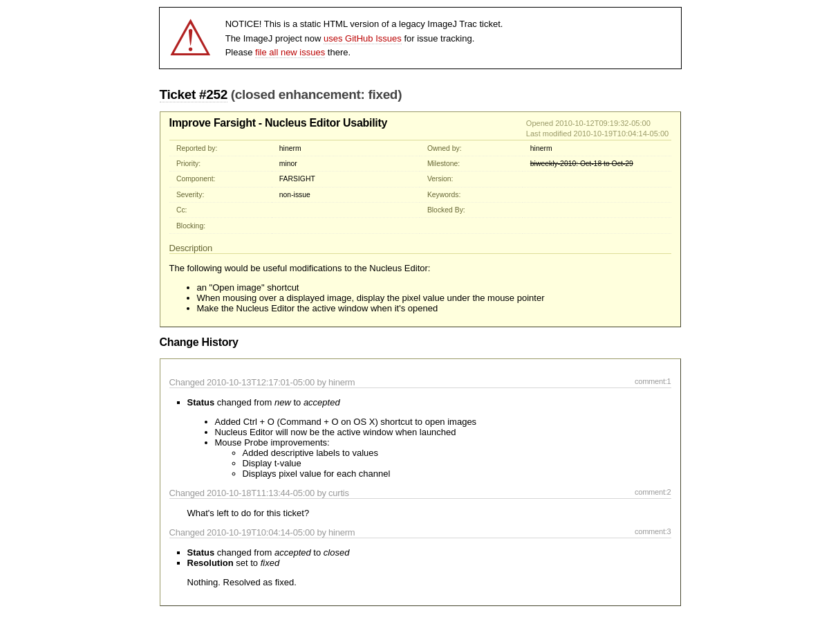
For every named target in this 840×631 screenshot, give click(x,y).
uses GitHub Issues (363, 38)
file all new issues (290, 52)
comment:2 (653, 492)
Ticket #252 (194, 94)
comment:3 (653, 531)
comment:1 (653, 381)
